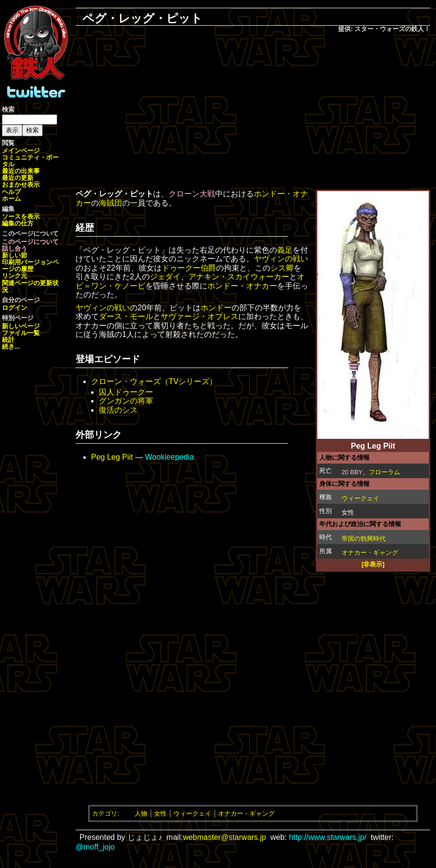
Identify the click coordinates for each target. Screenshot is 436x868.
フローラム (384, 472)
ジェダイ (165, 277)
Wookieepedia (169, 457)
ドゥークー (181, 268)
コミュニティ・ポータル (30, 161)
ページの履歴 (30, 265)
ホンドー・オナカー (242, 286)
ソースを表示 (21, 217)
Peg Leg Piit (112, 457)
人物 (141, 813)
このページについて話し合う (30, 245)
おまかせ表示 (21, 185)
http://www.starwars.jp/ (327, 837)
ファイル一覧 (21, 333)
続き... (11, 346)
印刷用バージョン (27, 262)
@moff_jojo (95, 847)
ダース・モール (126, 316)
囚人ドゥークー (126, 392)
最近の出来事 (21, 171)
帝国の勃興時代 (364, 538)
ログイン (15, 308)
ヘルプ (11, 192)
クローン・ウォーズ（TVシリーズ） (154, 381)
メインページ (21, 151)
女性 (160, 813)
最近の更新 (18, 178)
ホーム (11, 199)
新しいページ (21, 326)
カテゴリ (105, 813)
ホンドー (216, 308)
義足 (285, 250)
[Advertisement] (253, 112)
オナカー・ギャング (370, 553)
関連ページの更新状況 (30, 286)
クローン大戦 (192, 194)
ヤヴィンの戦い (281, 259)
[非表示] (373, 564)
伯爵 (208, 268)
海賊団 (110, 203)
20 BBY (352, 472)
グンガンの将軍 (126, 401)
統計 (8, 340)
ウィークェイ (360, 498)
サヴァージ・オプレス (200, 316)
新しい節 (15, 255)
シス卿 (282, 268)
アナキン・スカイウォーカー (239, 277)
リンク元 (15, 276)
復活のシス (118, 410)
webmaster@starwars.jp (224, 837)
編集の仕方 (18, 223)
